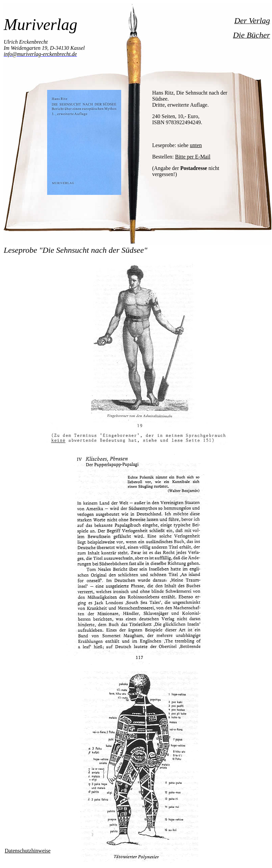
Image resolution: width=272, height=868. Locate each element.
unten (196, 145)
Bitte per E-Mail (193, 157)
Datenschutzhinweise (28, 851)
